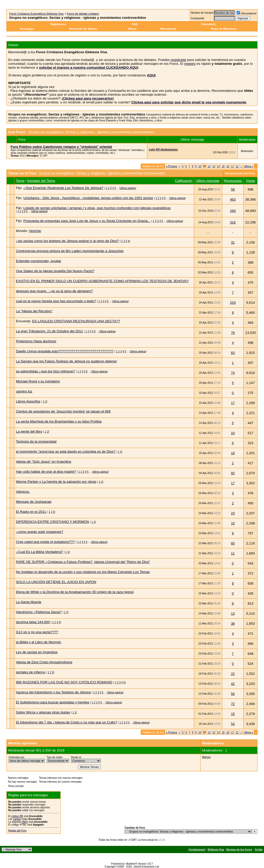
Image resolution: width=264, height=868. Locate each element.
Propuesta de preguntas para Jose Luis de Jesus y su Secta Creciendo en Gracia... (87, 221)
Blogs (133, 29)
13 (214, 166)
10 (200, 166)
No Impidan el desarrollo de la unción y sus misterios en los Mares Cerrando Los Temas (83, 572)
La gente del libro (29, 431)
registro (190, 64)
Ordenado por (16, 757)
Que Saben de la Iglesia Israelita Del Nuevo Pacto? (55, 271)
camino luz (24, 391)
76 (233, 333)
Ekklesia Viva (216, 850)
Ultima (248, 166)
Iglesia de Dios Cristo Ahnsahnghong (44, 662)
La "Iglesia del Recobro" (34, 311)
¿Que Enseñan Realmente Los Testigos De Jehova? (63, 188)
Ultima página (127, 188)
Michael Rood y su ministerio (38, 381)
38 (233, 624)
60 (233, 543)
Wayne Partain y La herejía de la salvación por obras (56, 482)
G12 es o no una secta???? (37, 632)
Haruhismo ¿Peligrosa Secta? (39, 612)
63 (233, 353)
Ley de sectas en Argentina (37, 652)
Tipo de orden (55, 757)
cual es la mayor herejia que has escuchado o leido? (56, 301)
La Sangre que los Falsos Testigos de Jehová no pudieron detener (67, 361)
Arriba (259, 850)
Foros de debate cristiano (83, 14)
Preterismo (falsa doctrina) (36, 341)
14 (218, 166)
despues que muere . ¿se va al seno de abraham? (54, 291)
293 (233, 211)
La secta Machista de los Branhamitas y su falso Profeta (59, 421)
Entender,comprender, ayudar (39, 261)
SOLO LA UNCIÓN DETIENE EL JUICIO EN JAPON (56, 582)
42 (233, 684)
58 (233, 189)
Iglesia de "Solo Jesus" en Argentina (44, 462)
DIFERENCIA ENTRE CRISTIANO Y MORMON (52, 522)
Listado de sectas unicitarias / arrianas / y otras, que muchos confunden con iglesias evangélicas (97, 208)
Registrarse (58, 24)
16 (228, 166)
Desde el (76, 757)
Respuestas (233, 181)
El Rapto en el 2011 (31, 512)
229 (233, 303)
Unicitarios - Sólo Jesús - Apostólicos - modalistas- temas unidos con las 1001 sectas (88, 198)
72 (233, 704)
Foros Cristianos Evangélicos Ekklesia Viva (36, 14)
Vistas (251, 181)
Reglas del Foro (17, 831)
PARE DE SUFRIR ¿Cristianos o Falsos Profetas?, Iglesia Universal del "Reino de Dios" (83, 562)
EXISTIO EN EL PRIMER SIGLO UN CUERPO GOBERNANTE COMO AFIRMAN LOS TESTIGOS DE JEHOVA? (102, 281)
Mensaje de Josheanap (34, 502)
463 (233, 199)
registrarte (178, 60)
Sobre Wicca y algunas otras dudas (43, 712)
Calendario (208, 24)
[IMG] (25, 822)
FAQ (135, 24)
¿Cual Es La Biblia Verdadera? (39, 552)
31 (233, 242)
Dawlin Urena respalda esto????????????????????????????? (65, 351)
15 (223, 166)
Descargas (27, 29)
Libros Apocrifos (28, 401)
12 (209, 166)
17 (232, 166)
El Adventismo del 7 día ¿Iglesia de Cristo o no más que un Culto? (67, 722)
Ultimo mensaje (208, 181)
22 (233, 674)
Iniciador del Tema (41, 181)
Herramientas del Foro (240, 173)
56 (233, 694)
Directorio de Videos (83, 29)
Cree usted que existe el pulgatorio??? (45, 542)
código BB (17, 816)
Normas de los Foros (239, 850)
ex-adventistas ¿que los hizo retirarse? (46, 371)
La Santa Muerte (29, 602)
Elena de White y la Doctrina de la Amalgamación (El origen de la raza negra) (75, 592)
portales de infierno (31, 672)
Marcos (206, 757)
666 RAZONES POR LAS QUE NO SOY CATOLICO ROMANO (64, 682)
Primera (171, 166)
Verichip (35, 231)
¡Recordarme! (247, 14)
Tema (20, 181)
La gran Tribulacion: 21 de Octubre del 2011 (49, 331)
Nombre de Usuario (202, 13)
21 (237, 166)
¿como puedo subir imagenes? (40, 532)
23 (233, 513)
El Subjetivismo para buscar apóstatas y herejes (53, 702)
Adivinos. (23, 492)
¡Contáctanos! (197, 850)
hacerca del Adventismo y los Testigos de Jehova (53, 692)
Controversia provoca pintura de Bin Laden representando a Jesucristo (70, 251)
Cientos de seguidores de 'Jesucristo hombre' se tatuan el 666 (63, 411)
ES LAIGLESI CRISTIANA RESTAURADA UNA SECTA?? (76, 321)
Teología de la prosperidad (36, 441)
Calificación (184, 181)
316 (233, 222)
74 (233, 373)
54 (233, 724)
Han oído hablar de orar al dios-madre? (46, 472)
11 (233, 553)
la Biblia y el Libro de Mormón (39, 642)
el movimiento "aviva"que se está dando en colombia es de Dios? (66, 451)
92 (233, 473)
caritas (17, 819)
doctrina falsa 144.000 (33, 622)
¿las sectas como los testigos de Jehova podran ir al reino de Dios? (67, 241)
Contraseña (197, 18)
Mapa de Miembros (224, 29)
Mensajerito (168, 29)
